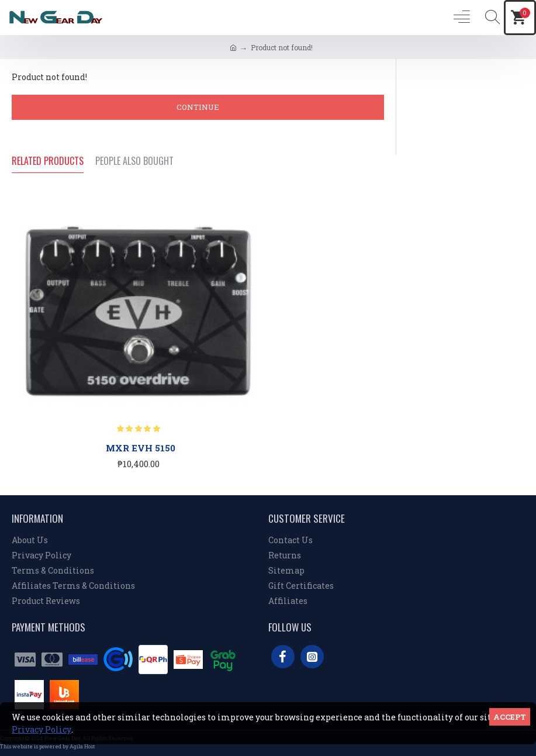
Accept (510, 717)
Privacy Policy (42, 729)
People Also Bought (134, 161)
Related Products (48, 161)
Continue (198, 107)
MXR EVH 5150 (141, 448)
